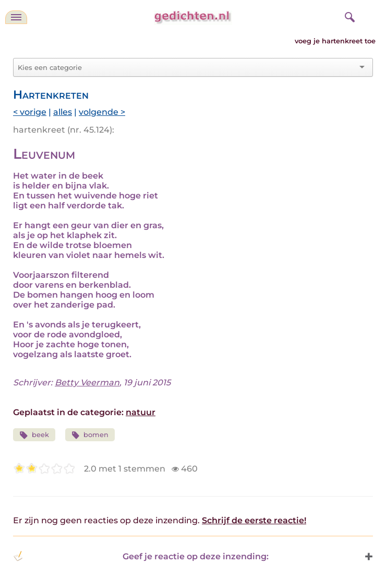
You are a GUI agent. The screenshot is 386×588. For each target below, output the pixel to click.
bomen (90, 435)
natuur (141, 412)
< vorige (30, 112)
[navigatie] (16, 17)
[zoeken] (348, 16)
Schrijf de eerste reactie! (254, 520)
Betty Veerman (87, 383)
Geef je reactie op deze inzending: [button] (141, 556)
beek (34, 435)
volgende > (102, 112)
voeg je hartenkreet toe (335, 41)
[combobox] (187, 67)
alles (63, 112)
